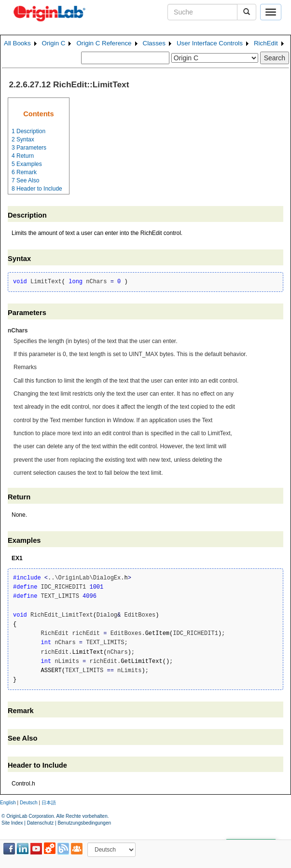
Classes (154, 43)
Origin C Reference (104, 43)
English (8, 803)
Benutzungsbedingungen (84, 823)
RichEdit (266, 43)
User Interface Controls (210, 43)
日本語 (49, 803)
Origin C (54, 43)
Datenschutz (41, 823)
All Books (17, 43)
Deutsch (29, 803)
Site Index (12, 823)
